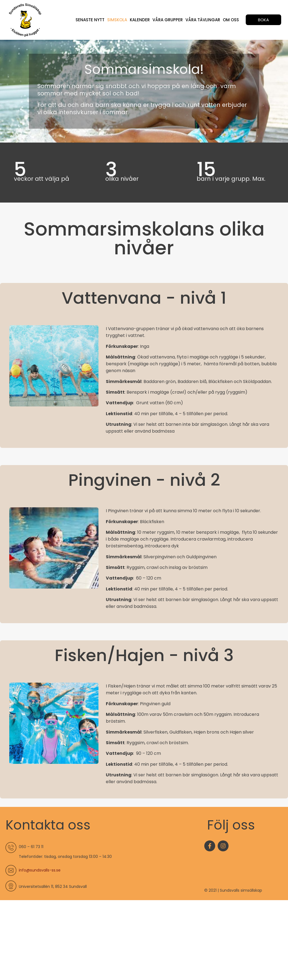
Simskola (117, 20)
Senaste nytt (90, 20)
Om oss (231, 20)
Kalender (140, 20)
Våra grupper (168, 20)
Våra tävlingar (203, 20)
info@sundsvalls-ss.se (40, 870)
